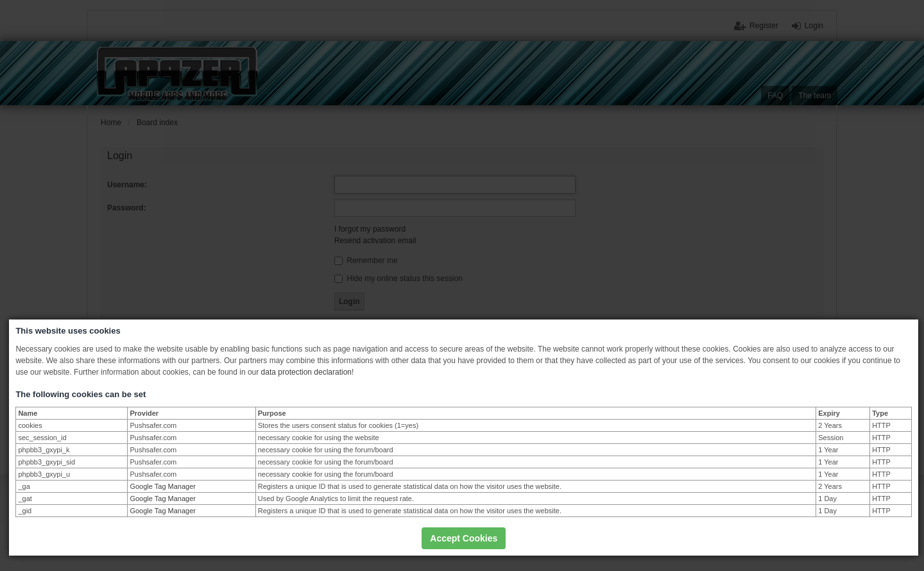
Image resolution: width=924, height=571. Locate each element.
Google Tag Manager (163, 486)
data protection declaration (306, 372)
